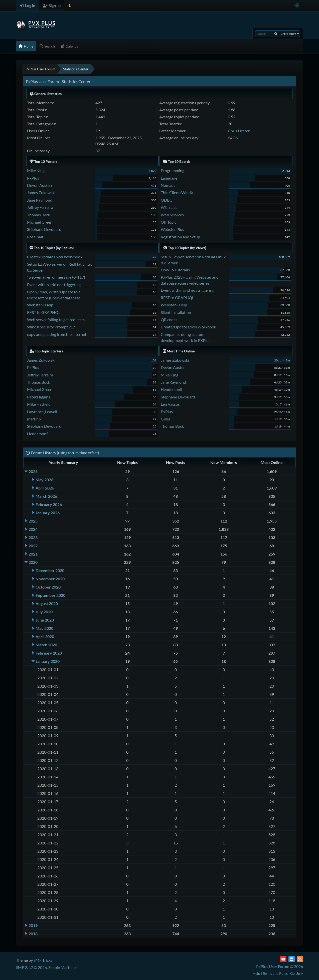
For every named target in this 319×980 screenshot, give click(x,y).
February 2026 (49, 504)
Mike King (36, 170)
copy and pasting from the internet (57, 334)
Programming (173, 170)
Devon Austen (39, 185)
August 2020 (47, 603)
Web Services (172, 215)
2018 (33, 934)
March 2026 (46, 496)
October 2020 (48, 587)
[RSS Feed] (300, 959)
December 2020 (50, 570)
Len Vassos (170, 404)
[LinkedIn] (292, 959)
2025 (33, 521)
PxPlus (33, 178)
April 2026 (45, 488)
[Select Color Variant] (297, 6)
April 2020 (45, 636)
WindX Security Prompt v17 (51, 327)
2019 (33, 925)
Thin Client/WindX (177, 192)
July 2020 (44, 612)
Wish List (169, 207)
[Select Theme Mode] (70, 6)
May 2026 (44, 480)
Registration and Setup (180, 237)
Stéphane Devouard (44, 229)
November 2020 (50, 579)
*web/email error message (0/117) (56, 277)
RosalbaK (35, 237)
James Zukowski (41, 192)
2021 (33, 554)
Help (256, 973)
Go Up (297, 973)
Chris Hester (239, 131)
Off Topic (169, 222)
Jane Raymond (40, 200)
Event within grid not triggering (54, 285)
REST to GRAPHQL (44, 312)
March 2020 (46, 645)
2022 (33, 546)
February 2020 (49, 653)
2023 (33, 537)
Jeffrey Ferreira (40, 207)
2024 (33, 529)
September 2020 (50, 595)
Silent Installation (176, 312)
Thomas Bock (39, 215)
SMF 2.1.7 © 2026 (31, 967)
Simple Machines (63, 967)
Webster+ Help (40, 305)
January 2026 (48, 513)
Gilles (166, 419)
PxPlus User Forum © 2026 (280, 966)
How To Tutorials (175, 270)
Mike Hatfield (39, 404)
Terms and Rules (275, 973)
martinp (34, 419)
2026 (33, 471)
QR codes (169, 320)
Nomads (168, 185)
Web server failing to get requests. (56, 320)
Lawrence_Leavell (42, 412)
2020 (33, 562)
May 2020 (44, 628)
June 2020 (45, 620)
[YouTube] (283, 959)
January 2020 (48, 661)
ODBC (167, 200)
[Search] (276, 34)
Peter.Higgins (39, 397)
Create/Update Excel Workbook (55, 257)
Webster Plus (172, 229)
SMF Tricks (43, 960)
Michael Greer (39, 222)
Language (169, 178)
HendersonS (38, 434)
